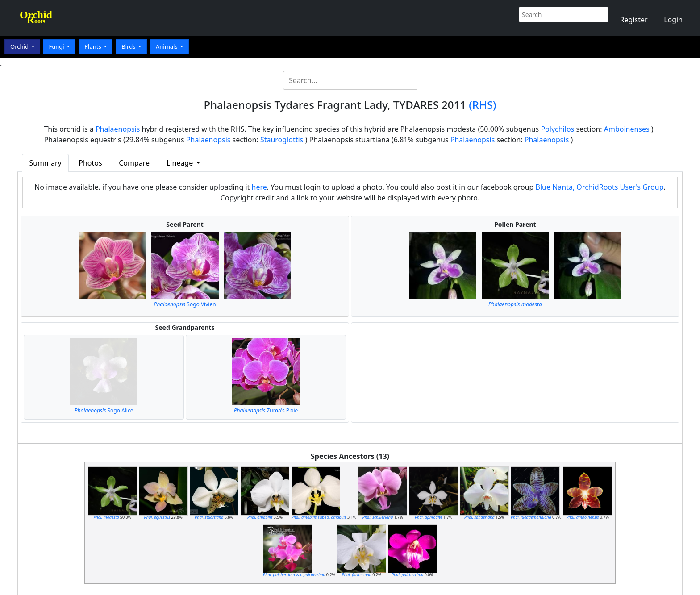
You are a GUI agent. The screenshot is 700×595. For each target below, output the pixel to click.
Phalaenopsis (118, 129)
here (259, 187)
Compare (134, 163)
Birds (129, 46)
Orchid (20, 46)
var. (294, 575)
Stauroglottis (282, 140)
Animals (167, 46)
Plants (94, 46)
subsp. (319, 517)
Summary (45, 163)
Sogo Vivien (185, 304)
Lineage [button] (181, 163)
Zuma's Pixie (266, 410)
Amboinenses (627, 129)
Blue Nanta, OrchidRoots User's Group (600, 187)
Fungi (57, 46)
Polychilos (557, 129)
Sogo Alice (104, 410)
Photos (90, 163)
